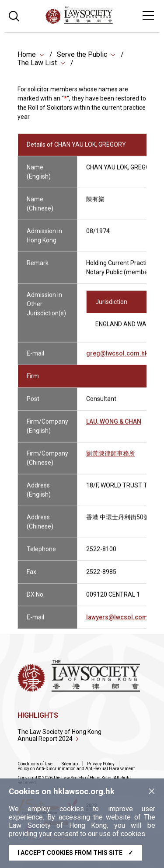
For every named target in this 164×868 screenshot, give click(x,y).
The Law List (37, 64)
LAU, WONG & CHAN (114, 426)
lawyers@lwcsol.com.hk (121, 622)
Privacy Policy (101, 764)
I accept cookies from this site (75, 853)
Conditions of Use (35, 764)
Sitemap (70, 764)
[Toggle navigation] (148, 15)
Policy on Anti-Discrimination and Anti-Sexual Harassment (76, 769)
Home (27, 55)
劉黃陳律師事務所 (111, 458)
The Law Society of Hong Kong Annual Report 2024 (59, 735)
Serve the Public (82, 55)
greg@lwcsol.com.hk (117, 358)
